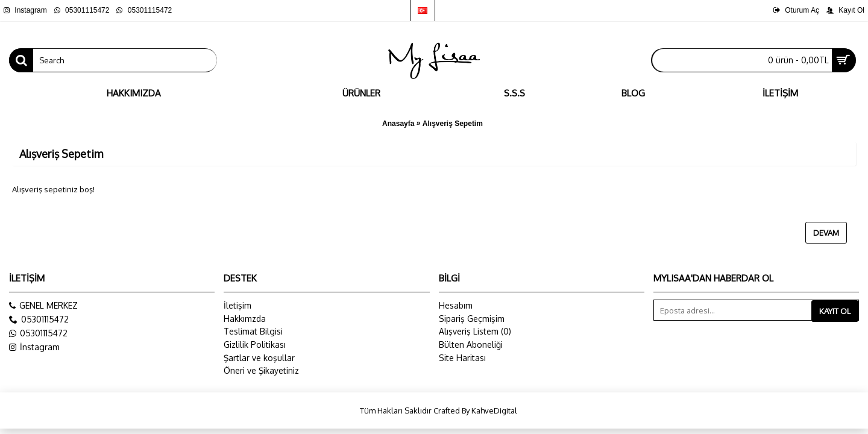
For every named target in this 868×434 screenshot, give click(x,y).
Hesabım (456, 305)
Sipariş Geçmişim (472, 319)
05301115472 (38, 333)
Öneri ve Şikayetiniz (261, 370)
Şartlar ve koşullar (259, 358)
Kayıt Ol (835, 311)
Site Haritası (462, 358)
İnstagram (34, 347)
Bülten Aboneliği (471, 344)
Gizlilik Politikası (255, 344)
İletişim (237, 305)
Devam (826, 233)
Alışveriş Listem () (475, 331)
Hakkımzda (245, 319)
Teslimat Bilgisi (253, 331)
